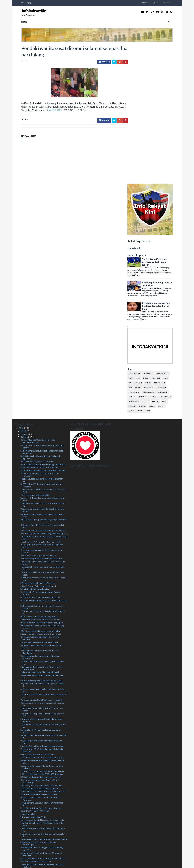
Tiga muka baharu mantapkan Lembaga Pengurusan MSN (44, 399)
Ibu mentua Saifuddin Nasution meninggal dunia (42, 681)
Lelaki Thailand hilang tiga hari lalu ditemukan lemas (44, 782)
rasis (170, 263)
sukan (158, 267)
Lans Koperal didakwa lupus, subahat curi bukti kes (43, 835)
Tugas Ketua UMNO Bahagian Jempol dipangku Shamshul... (42, 611)
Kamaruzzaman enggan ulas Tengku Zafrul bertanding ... (40, 642)
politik (161, 263)
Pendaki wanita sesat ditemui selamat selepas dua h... (43, 587)
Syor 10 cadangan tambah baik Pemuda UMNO (41, 542)
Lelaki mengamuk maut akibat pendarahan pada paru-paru (42, 313)
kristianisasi (140, 253)
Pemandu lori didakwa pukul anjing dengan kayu (42, 618)
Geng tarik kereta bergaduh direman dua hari (41, 458)
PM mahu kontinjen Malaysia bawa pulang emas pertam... (42, 407)
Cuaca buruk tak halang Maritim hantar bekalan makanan (42, 628)
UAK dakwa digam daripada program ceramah (41, 638)
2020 (21, 857)
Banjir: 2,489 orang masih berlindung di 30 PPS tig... (43, 391)
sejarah (148, 267)
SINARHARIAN (60, 111)
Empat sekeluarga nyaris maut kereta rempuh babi (43, 719)
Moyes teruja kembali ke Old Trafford (37, 616)
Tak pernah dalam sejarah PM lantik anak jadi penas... (40, 732)
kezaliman (154, 249)
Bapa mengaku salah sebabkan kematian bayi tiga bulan (43, 424)
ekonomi (162, 239)
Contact (173, 3)
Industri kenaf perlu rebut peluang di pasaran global (44, 700)
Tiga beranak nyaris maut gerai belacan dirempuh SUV (43, 429)
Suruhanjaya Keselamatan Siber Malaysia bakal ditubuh (41, 581)
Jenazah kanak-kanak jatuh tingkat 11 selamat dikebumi (41, 715)
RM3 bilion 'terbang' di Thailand (35, 672)
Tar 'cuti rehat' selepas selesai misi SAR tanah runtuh (160, 123)
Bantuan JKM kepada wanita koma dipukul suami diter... (42, 360)
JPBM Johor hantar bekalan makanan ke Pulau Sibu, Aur (43, 440)
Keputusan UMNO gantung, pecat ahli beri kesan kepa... (43, 435)
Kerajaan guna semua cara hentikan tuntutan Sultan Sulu (162, 167)
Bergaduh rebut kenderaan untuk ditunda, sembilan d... (44, 598)
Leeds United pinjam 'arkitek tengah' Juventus (41, 669)
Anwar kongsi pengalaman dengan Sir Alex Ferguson (40, 336)
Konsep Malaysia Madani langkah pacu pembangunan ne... (38, 302)
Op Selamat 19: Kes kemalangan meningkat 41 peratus (41, 454)
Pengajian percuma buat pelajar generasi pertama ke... (43, 811)
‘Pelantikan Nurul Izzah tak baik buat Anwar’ (40, 481)
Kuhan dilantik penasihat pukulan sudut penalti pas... (42, 737)
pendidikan (172, 258)
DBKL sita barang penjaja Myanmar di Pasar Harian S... (43, 828)
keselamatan (141, 249)
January (25, 298)
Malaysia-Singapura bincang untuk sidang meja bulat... (41, 508)
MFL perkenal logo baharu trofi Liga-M (37, 444)
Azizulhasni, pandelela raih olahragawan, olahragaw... (44, 394)
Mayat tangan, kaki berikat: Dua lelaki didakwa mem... (41, 603)
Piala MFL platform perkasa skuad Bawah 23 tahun (43, 331)
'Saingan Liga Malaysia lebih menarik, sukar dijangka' (44, 843)
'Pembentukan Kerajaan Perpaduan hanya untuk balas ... (42, 685)
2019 (21, 860)
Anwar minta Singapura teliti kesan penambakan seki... (42, 749)
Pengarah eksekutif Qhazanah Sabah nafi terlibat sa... (43, 524)
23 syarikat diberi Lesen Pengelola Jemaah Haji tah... (44, 742)
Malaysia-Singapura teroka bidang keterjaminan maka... (42, 763)
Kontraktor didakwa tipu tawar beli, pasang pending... (40, 499)
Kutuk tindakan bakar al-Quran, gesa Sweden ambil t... (43, 819)
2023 (21, 289)
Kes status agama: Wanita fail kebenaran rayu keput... (41, 412)
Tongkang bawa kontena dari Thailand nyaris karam (44, 753)
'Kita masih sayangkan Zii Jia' (33, 678)
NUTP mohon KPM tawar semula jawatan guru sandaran (41, 346)
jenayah (144, 244)
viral (146, 272)
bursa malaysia (167, 235)
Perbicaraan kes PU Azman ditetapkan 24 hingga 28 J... (44, 557)
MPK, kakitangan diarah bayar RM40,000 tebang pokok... (42, 488)
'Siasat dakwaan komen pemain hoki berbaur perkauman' (40, 518)
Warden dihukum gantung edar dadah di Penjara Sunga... (42, 371)
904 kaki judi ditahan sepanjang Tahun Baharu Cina (43, 652)
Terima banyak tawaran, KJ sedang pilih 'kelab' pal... (43, 796)
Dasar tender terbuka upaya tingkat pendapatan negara (42, 308)
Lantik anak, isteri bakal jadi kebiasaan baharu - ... (42, 832)
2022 (21, 851)
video (138, 272)
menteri (138, 258)
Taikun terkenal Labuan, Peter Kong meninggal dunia (42, 665)
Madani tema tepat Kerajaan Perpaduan (38, 784)
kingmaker (167, 249)
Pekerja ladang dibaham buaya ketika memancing (42, 756)
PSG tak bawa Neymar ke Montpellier (37, 323)
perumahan (140, 263)
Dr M (144, 239)
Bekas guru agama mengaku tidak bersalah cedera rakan (43, 623)
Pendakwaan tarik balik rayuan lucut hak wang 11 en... (43, 839)
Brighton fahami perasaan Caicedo (36, 722)
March (24, 292)
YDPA (154, 272)
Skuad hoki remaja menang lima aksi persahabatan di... (43, 696)
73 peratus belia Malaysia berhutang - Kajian (40, 492)
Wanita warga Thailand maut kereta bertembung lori (42, 366)
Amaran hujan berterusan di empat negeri (39, 770)
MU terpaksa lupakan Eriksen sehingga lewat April (43, 326)
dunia (152, 239)
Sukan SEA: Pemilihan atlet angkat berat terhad (42, 607)
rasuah (138, 267)
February (25, 295)
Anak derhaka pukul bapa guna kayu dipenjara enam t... (44, 463)
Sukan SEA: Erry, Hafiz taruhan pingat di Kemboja (42, 793)
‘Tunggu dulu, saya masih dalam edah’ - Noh (40, 767)
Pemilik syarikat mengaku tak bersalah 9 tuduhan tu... (42, 565)
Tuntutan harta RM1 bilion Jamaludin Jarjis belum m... (43, 474)
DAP (137, 239)
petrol (152, 263)
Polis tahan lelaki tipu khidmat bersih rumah (40, 533)
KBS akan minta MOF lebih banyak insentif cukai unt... (42, 387)
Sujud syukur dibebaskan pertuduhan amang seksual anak (40, 529)
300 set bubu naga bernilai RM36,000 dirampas (42, 635)
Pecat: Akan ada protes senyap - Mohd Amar (41, 823)
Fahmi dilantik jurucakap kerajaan (35, 450)
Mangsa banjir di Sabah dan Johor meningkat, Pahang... (41, 660)
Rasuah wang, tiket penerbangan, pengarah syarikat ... (44, 382)
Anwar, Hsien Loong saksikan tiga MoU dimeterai (42, 773)
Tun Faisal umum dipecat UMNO (35, 356)
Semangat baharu (28, 675)
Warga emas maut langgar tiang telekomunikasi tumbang (42, 727)
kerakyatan (165, 244)
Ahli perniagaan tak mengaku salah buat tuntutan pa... (43, 551)
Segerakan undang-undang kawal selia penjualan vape (42, 777)
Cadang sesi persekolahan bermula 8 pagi (39, 503)
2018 (21, 863)
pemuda (160, 258)
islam (171, 239)
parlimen (149, 258)
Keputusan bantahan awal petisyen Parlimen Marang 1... (41, 789)
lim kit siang (155, 253)
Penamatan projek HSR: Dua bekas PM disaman (42, 561)
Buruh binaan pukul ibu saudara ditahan (38, 759)
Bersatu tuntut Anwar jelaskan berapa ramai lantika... (40, 592)
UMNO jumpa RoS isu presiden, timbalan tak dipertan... (40, 318)
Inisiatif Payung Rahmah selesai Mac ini (38, 447)
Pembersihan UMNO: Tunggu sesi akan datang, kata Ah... (42, 710)
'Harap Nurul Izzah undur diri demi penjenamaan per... (42, 341)
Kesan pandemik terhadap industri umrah (39, 650)
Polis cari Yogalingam (30, 815)
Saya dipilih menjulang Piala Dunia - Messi (39, 655)
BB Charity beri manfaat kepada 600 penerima (41, 646)
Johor (154, 244)
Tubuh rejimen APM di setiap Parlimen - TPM (41, 403)
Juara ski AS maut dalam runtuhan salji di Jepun (42, 484)
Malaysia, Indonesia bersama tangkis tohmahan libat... (42, 377)
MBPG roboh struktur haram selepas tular (39, 478)
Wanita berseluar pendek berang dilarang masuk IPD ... (42, 576)
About (161, 3)
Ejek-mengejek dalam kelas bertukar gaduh (40, 328)
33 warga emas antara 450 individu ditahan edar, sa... (42, 537)
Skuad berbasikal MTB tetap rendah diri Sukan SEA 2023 (43, 352)
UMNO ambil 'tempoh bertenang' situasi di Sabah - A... (43, 805)
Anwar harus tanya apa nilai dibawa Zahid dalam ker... (42, 800)
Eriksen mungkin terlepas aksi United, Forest (41, 495)
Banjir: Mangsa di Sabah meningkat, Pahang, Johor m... (43, 691)
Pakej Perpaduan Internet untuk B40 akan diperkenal (40, 513)
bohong (153, 235)
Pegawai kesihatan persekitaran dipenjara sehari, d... (43, 546)
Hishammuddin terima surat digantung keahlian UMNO (42, 468)
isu (136, 244)
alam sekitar (141, 235)
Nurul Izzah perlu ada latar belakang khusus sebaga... (40, 847)
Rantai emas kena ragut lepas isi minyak (38, 417)
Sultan (167, 267)
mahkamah (169, 253)
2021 (21, 854)
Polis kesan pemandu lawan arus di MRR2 (39, 745)
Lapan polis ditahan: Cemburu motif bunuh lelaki (42, 632)
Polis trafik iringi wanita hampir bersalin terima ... (42, 419)
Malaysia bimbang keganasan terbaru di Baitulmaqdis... (38, 704)
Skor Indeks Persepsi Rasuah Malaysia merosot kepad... (42, 570)
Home (151, 3)
